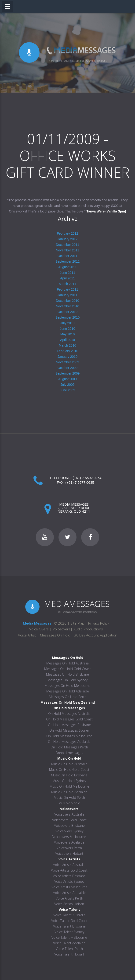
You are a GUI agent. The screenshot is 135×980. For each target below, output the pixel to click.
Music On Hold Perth (69, 798)
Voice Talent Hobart (69, 954)
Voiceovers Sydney (69, 831)
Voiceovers (62, 629)
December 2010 (68, 301)
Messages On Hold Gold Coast (67, 669)
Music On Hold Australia (69, 764)
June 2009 (67, 390)
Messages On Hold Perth (68, 697)
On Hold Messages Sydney (69, 730)
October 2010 (67, 312)
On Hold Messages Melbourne (69, 736)
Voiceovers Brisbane (69, 825)
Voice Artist (27, 635)
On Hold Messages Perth (69, 747)
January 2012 (67, 239)
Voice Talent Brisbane (69, 926)
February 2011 (67, 289)
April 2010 (67, 340)
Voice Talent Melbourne (69, 937)
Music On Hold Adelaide (69, 792)
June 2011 (67, 273)
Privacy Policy (99, 623)
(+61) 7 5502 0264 (87, 478)
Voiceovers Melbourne (69, 837)
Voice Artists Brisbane (69, 876)
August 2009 (67, 379)
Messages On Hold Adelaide (68, 691)
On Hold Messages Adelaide (69, 742)
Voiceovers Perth (69, 848)
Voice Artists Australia (69, 865)
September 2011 (68, 261)
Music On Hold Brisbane (69, 775)
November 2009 (68, 362)
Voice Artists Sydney (69, 881)
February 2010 (67, 351)
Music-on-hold (69, 803)
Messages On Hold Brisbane (67, 674)
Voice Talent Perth (69, 949)
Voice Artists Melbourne (69, 887)
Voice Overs (39, 629)
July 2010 (68, 323)
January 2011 (67, 295)
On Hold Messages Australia (69, 714)
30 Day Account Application (96, 635)
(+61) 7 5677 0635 (80, 482)
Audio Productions (88, 629)
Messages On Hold (55, 635)
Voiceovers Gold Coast (69, 820)
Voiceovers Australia (69, 814)
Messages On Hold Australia (67, 663)
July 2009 (68, 385)
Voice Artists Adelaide (69, 893)
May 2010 (67, 334)
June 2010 (67, 329)
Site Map (77, 623)
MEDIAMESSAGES (77, 604)
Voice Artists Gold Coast (69, 870)
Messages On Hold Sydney (67, 680)
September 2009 (68, 373)
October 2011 (67, 256)
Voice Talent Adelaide (69, 943)
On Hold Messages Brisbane (69, 725)
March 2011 (68, 284)
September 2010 (68, 317)
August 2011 (67, 267)
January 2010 (67, 357)
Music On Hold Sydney (69, 781)
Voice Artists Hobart (69, 904)
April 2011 (67, 278)
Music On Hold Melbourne (69, 786)
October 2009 (67, 368)
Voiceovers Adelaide (69, 842)
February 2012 (67, 233)
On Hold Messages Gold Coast (69, 719)
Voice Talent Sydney (69, 932)
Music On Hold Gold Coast (69, 770)
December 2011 (68, 245)
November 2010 (68, 306)
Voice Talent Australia (69, 915)
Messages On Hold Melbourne (68, 686)
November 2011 (68, 250)
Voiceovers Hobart (69, 853)
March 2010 (68, 345)
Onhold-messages (69, 753)
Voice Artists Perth (69, 898)
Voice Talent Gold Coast (69, 921)
